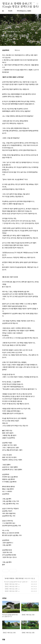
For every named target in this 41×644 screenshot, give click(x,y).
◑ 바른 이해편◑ (9, 578)
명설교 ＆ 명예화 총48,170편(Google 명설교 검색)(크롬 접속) (20, 4)
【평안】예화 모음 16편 (11, 586)
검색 (33, 4)
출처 (4, 565)
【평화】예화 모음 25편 (11, 584)
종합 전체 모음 (20, 578)
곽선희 (10, 11)
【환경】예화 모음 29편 (11, 591)
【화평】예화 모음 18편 (11, 589)
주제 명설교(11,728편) (24, 11)
